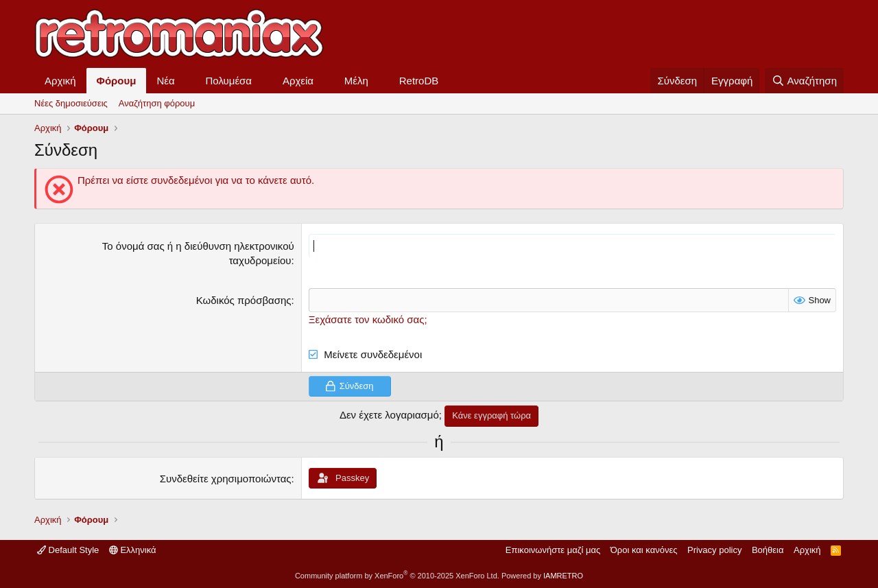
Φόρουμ (117, 81)
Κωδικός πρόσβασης (244, 300)
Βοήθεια (768, 550)
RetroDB (419, 81)
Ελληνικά (133, 550)
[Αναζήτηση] (804, 81)
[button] (186, 81)
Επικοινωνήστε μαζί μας (553, 550)
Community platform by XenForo (397, 576)
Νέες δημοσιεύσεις (71, 103)
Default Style (68, 550)
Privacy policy (714, 550)
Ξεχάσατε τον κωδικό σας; (368, 319)
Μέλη (356, 81)
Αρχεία (298, 81)
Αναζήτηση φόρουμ (157, 103)
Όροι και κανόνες (644, 550)
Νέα (165, 81)
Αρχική (60, 81)
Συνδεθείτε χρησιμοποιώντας (226, 479)
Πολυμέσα (229, 81)
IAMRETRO (563, 576)
